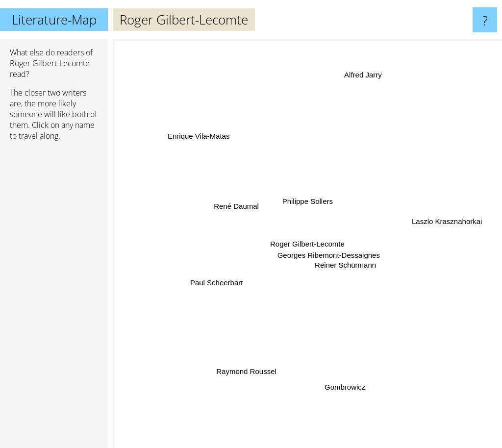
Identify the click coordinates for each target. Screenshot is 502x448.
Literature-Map (54, 20)
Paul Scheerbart (219, 282)
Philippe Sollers (307, 200)
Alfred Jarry (363, 79)
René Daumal (237, 207)
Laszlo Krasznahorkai (442, 222)
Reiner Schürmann (346, 266)
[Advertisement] (54, 299)
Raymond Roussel (248, 369)
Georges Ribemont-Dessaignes (329, 255)
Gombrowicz (344, 382)
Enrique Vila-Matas (201, 139)
